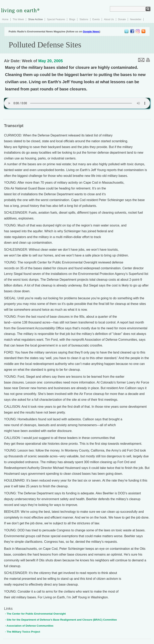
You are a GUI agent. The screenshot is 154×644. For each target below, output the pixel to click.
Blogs (72, 19)
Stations (84, 19)
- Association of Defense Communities (29, 626)
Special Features (56, 19)
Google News (91, 32)
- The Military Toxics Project (23, 632)
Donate (122, 19)
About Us (109, 19)
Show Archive (35, 19)
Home (5, 19)
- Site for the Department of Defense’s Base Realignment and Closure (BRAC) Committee (61, 620)
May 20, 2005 (51, 61)
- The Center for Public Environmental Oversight (35, 614)
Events (96, 19)
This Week (18, 19)
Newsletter (136, 19)
